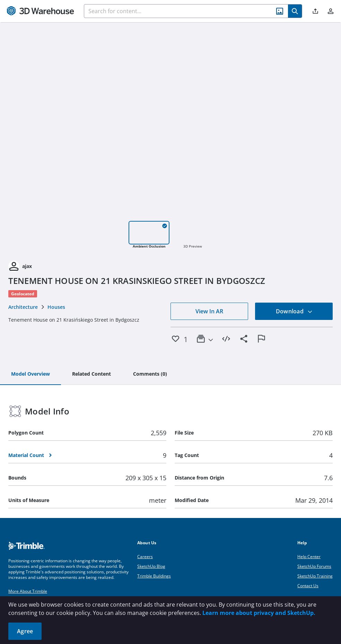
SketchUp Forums (314, 566)
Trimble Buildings (154, 576)
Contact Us (308, 586)
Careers (145, 557)
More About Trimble (28, 591)
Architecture (23, 307)
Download (294, 311)
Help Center (309, 557)
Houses (56, 307)
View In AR (209, 311)
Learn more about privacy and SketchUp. (259, 613)
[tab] (30, 374)
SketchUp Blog (151, 566)
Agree (25, 631)
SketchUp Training (315, 576)
